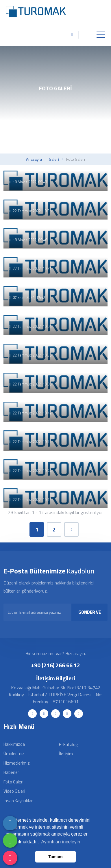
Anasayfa (34, 159)
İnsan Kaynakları (18, 801)
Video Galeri (14, 791)
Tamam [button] (55, 857)
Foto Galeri (13, 782)
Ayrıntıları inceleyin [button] (61, 842)
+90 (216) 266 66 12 (55, 665)
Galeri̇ (54, 159)
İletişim (66, 754)
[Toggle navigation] (101, 35)
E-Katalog (68, 744)
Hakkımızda (14, 744)
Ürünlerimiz (14, 753)
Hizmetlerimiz (17, 763)
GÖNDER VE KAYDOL (90, 615)
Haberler (11, 772)
